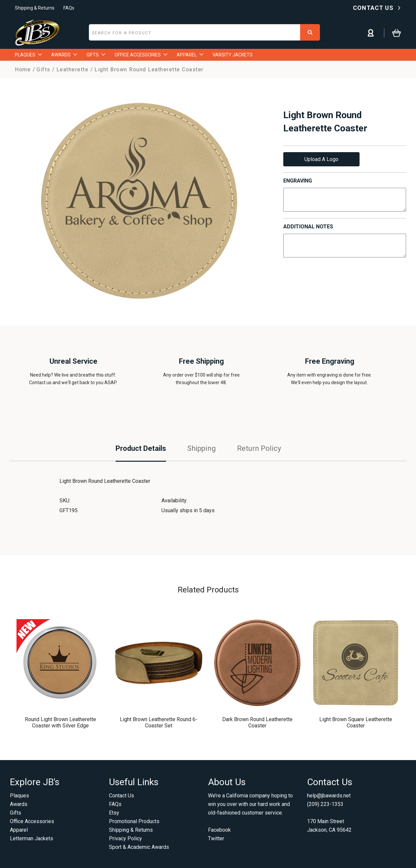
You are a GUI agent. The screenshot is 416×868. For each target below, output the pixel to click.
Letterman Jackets (32, 838)
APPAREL (190, 55)
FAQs (69, 8)
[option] (139, 201)
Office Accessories (32, 821)
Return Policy (259, 448)
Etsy (114, 813)
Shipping (202, 448)
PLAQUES (28, 55)
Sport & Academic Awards (139, 847)
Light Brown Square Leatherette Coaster (356, 722)
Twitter (216, 838)
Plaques (19, 796)
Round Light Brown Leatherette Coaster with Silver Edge (60, 722)
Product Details (141, 448)
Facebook (219, 830)
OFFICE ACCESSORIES (141, 55)
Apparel (19, 830)
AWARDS (64, 55)
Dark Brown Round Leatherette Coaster (257, 722)
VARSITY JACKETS (233, 55)
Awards (19, 804)
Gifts (16, 813)
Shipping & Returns (35, 8)
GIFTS (96, 55)
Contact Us (121, 796)
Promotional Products (134, 821)
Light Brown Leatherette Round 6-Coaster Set (159, 722)
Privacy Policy (125, 838)
